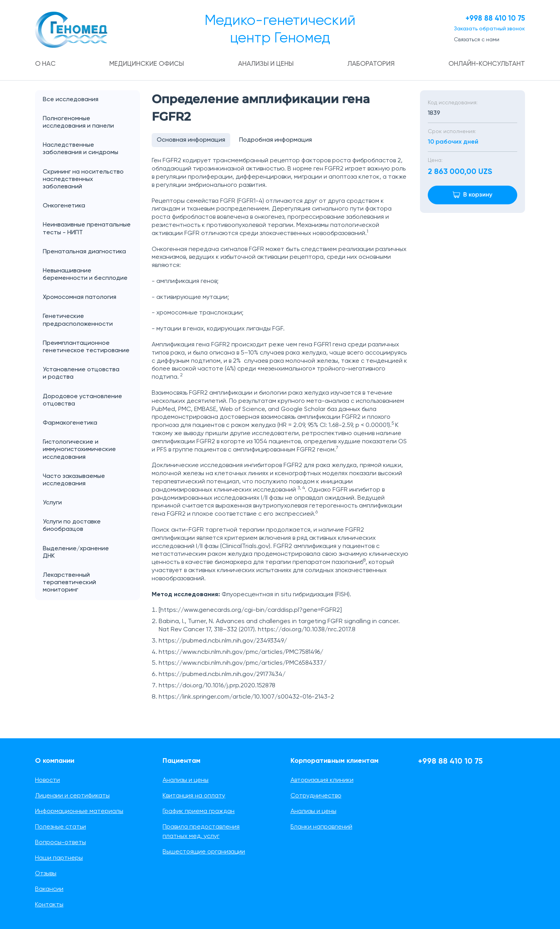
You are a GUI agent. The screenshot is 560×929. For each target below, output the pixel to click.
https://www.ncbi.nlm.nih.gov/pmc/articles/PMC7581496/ (241, 654)
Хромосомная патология (80, 298)
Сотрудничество (316, 796)
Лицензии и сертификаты (72, 796)
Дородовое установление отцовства (82, 401)
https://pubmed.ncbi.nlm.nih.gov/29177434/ (222, 676)
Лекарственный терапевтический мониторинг (69, 583)
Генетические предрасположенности (78, 320)
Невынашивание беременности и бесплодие (85, 275)
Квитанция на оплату (194, 796)
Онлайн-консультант (485, 64)
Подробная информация (278, 141)
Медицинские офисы (147, 64)
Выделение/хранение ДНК (91, 553)
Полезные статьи (60, 827)
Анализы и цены (266, 64)
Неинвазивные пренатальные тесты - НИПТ (87, 229)
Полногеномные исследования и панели (91, 123)
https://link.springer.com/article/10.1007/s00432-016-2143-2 (246, 699)
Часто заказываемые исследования (74, 480)
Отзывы (46, 874)
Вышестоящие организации (204, 852)
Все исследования (71, 100)
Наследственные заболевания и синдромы (80, 149)
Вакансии (49, 889)
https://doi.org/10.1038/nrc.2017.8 (307, 632)
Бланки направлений (321, 827)
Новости (47, 780)
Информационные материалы (79, 811)
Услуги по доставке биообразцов (72, 526)
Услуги (91, 503)
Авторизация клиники (322, 780)
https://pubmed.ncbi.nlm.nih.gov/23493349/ (223, 643)
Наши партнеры (59, 858)
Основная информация (192, 141)
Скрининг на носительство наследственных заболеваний (83, 180)
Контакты (49, 905)
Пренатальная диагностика (84, 252)
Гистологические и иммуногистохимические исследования (79, 450)
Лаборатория (370, 64)
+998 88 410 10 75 (490, 19)
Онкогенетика (91, 206)
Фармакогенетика (70, 423)
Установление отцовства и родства (91, 374)
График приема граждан (199, 811)
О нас (46, 64)
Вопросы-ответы (60, 843)
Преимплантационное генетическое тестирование (86, 347)
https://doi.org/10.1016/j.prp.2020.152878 (217, 688)
